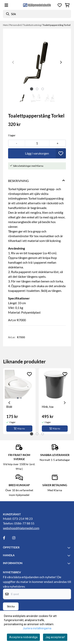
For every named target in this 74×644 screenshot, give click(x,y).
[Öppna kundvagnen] (67, 5)
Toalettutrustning (32, 25)
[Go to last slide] (9, 403)
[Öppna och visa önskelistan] (60, 5)
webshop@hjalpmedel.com (21, 528)
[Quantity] (37, 143)
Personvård (16, 25)
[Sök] (37, 14)
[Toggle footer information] (69, 548)
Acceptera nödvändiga (23, 637)
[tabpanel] (19, 401)
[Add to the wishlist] (29, 374)
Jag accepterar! (55, 637)
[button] (61, 153)
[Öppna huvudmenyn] (6, 5)
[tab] (31, 89)
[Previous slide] (13, 62)
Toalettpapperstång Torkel (57, 25)
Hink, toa (48, 407)
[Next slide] (61, 62)
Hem (6, 25)
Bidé (9, 407)
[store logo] (37, 5)
